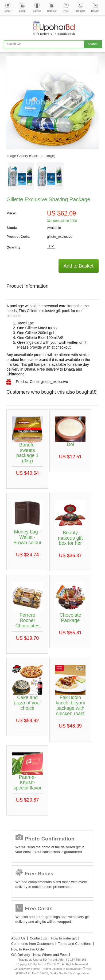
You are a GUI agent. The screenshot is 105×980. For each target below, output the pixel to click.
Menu (8, 11)
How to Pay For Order (28, 949)
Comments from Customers (32, 944)
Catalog (52, 11)
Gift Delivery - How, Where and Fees (39, 955)
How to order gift (64, 938)
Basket (95, 11)
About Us (18, 938)
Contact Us (38, 938)
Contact (81, 11)
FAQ (66, 11)
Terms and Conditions (75, 944)
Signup (37, 11)
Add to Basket (79, 266)
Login (22, 11)
